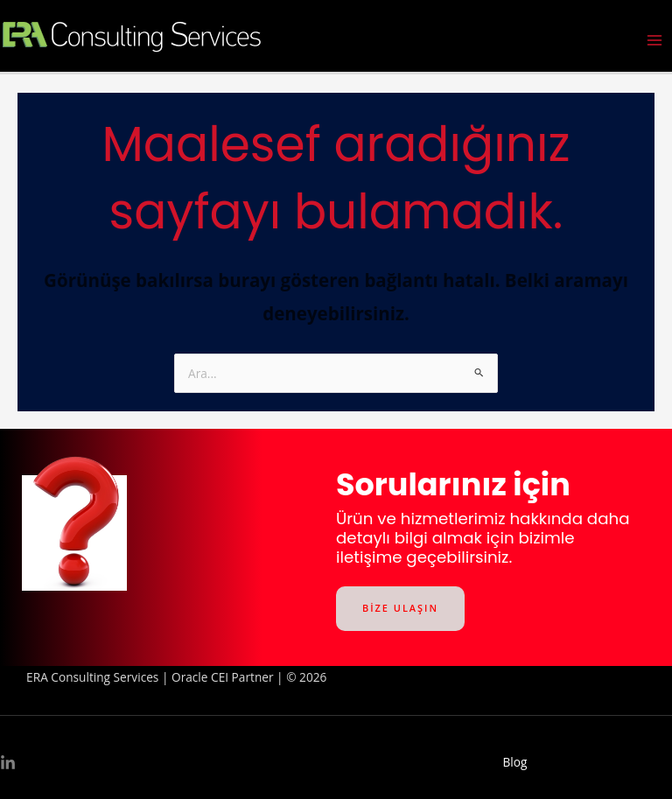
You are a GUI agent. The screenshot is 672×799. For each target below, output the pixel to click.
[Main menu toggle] (655, 41)
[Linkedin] (8, 763)
